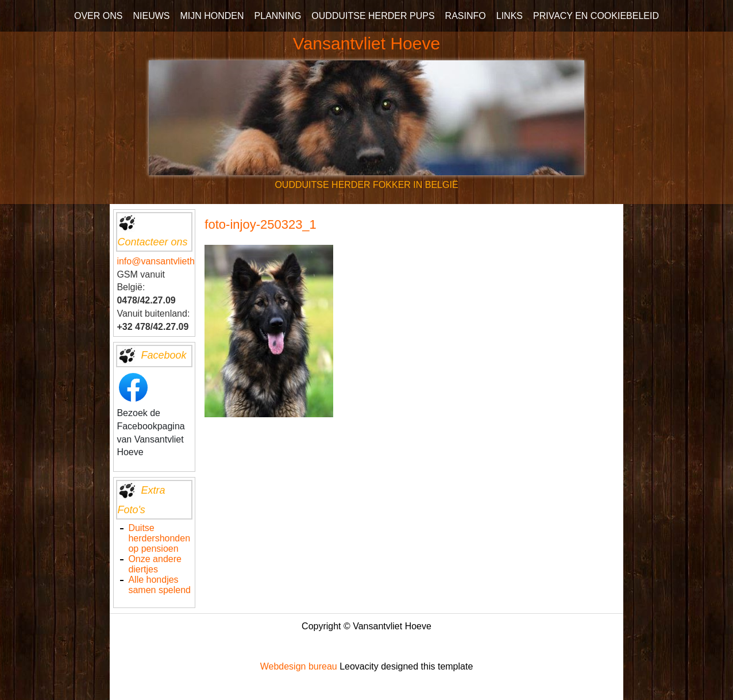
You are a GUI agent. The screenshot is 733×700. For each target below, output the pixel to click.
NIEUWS (151, 16)
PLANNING (278, 16)
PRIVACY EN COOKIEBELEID (596, 16)
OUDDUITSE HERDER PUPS (373, 16)
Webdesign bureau (299, 666)
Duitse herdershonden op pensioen (159, 538)
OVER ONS (98, 16)
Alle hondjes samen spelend (159, 585)
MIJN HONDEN (212, 16)
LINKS (510, 16)
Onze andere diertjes (155, 564)
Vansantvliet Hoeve (366, 43)
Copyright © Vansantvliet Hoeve (366, 626)
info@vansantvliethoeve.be (172, 261)
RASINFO (466, 16)
